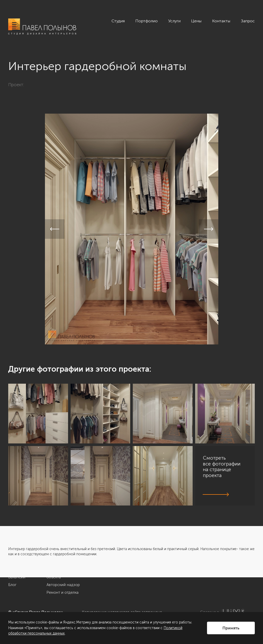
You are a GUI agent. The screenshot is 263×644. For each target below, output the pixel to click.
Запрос (248, 21)
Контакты (221, 21)
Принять (231, 628)
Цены (196, 21)
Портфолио (147, 21)
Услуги (174, 21)
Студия (118, 21)
